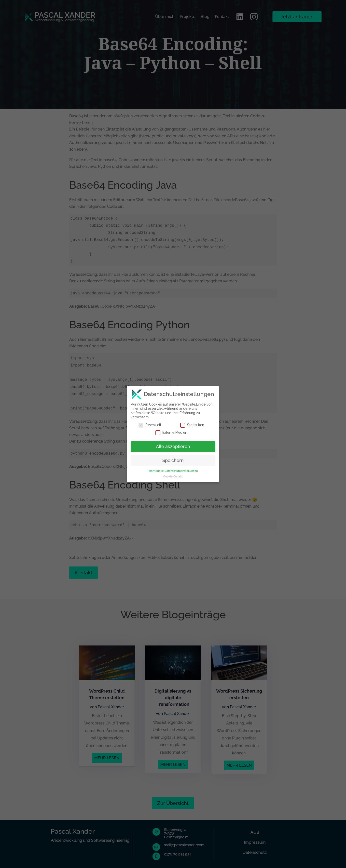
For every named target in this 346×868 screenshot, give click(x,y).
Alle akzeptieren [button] (173, 444)
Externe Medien (171, 430)
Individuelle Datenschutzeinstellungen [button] (173, 468)
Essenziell (150, 422)
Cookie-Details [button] (173, 473)
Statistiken (192, 422)
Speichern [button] (173, 458)
